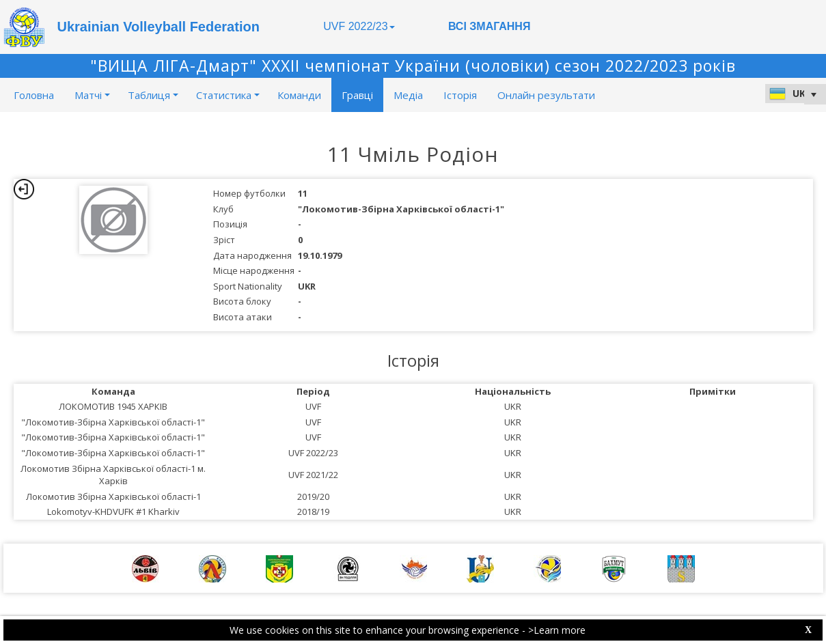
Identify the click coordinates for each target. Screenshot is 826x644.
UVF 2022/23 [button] (359, 26)
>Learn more (557, 630)
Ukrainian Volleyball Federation (159, 27)
